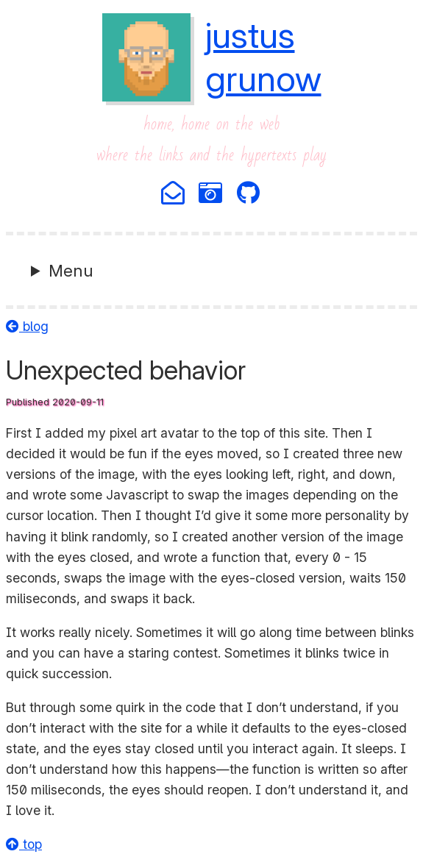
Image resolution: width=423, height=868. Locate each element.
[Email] (174, 194)
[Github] (249, 194)
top (24, 844)
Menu (71, 270)
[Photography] (211, 194)
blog (27, 326)
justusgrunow (263, 57)
